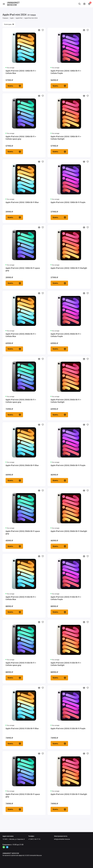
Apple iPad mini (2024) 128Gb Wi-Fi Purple (68, 202)
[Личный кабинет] (84, 4)
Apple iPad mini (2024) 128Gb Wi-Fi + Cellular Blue (21, 72)
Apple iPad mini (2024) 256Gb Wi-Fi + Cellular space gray (21, 401)
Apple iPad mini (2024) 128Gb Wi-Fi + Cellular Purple (66, 72)
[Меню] (4, 4)
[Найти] (80, 4)
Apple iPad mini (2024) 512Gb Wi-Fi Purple (68, 729)
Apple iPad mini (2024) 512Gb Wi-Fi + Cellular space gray (21, 664)
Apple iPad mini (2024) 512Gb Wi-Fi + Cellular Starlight (66, 664)
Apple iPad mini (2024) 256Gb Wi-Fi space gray (23, 533)
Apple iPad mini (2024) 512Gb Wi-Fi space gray (23, 796)
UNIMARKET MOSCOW (13, 4)
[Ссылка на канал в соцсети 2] (7, 847)
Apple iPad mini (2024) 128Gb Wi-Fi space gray (23, 269)
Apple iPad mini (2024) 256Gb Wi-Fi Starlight (69, 532)
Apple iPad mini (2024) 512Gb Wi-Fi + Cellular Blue (21, 599)
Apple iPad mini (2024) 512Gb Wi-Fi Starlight (69, 795)
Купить (14, 86)
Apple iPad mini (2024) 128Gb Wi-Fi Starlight (69, 268)
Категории (9, 24)
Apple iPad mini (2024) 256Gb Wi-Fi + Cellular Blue (21, 335)
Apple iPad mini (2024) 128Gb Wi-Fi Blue (22, 202)
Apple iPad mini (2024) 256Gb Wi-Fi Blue (22, 466)
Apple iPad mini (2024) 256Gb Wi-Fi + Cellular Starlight (66, 401)
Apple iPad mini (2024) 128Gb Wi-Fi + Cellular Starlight (66, 138)
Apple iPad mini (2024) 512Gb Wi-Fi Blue (22, 729)
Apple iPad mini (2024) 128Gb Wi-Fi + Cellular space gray (21, 138)
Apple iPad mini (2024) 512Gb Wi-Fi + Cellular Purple (66, 599)
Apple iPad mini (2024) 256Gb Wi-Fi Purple (68, 466)
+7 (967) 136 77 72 (34, 839)
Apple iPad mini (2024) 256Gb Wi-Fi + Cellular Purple (66, 335)
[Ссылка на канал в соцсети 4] (4, 847)
